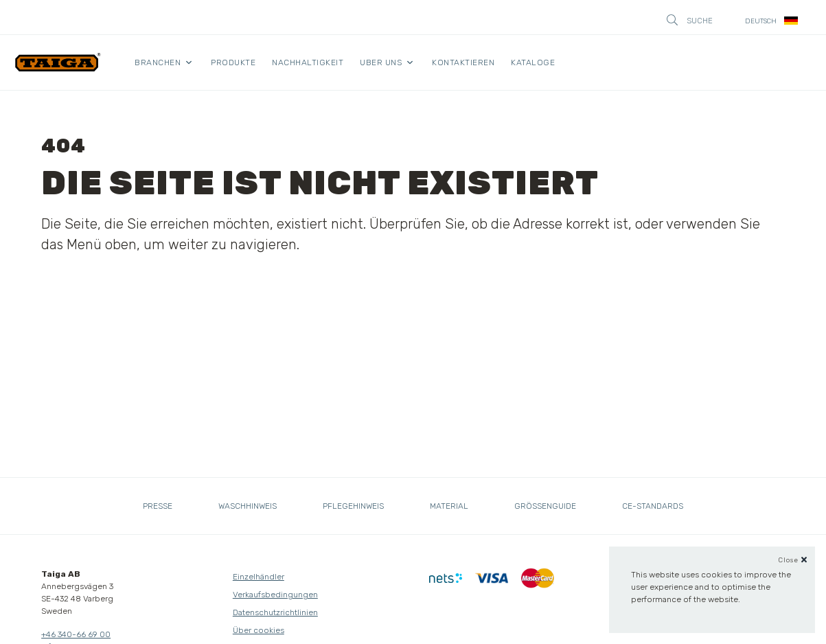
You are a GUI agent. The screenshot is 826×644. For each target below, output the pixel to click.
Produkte (233, 62)
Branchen (158, 62)
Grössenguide (545, 506)
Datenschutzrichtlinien (275, 612)
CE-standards (653, 506)
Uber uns (381, 62)
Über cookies (259, 630)
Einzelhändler (259, 577)
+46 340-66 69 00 (76, 634)
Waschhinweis (248, 506)
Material (449, 506)
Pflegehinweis (353, 506)
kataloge (533, 62)
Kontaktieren (463, 62)
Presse (158, 506)
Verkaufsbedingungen (275, 595)
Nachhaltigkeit (308, 62)
